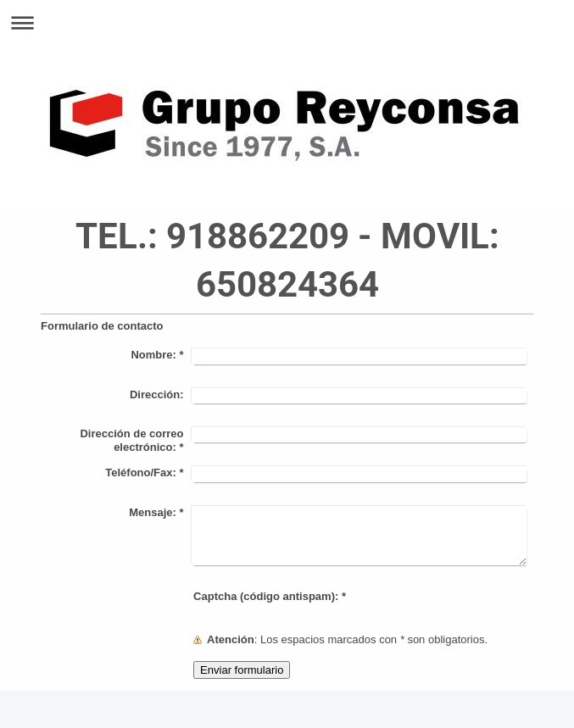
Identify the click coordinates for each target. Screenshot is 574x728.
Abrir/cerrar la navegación (287, 22)
